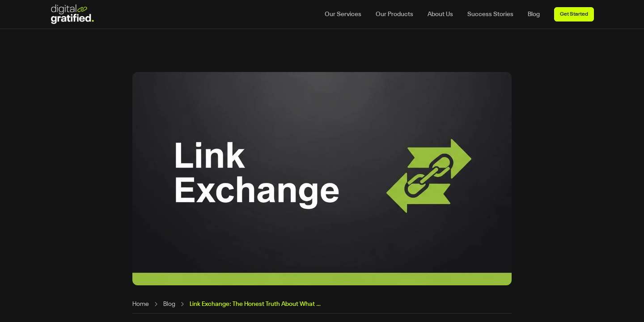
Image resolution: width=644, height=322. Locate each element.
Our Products (394, 14)
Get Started (574, 14)
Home (141, 304)
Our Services (343, 14)
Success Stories (490, 14)
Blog (534, 14)
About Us (440, 14)
